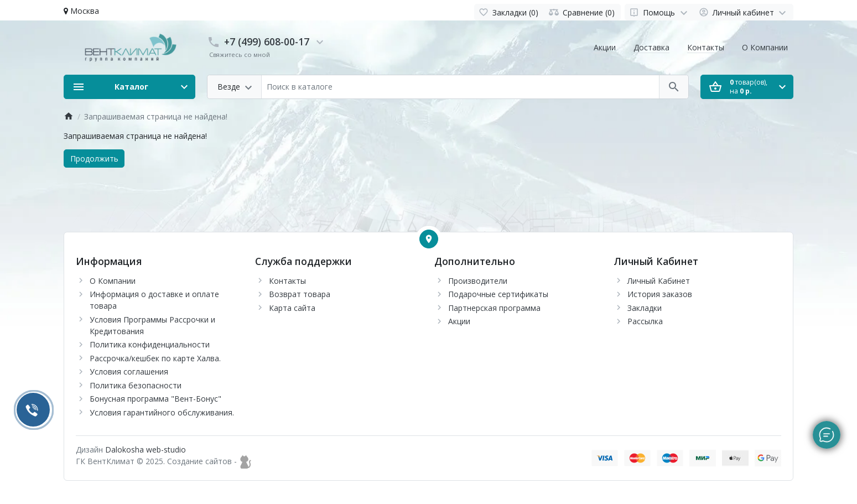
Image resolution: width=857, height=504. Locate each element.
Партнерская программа (494, 308)
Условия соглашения (129, 371)
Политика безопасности (136, 385)
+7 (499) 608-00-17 (267, 41)
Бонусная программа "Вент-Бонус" (155, 399)
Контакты (706, 47)
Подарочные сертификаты (498, 294)
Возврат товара (300, 294)
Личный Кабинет (659, 281)
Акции (605, 47)
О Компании (765, 47)
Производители (478, 281)
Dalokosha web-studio (146, 450)
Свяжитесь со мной (240, 54)
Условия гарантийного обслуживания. (162, 412)
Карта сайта (292, 308)
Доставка (651, 47)
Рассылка (645, 321)
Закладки (645, 308)
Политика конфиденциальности (150, 344)
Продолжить (94, 159)
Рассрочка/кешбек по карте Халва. (155, 358)
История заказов (660, 294)
